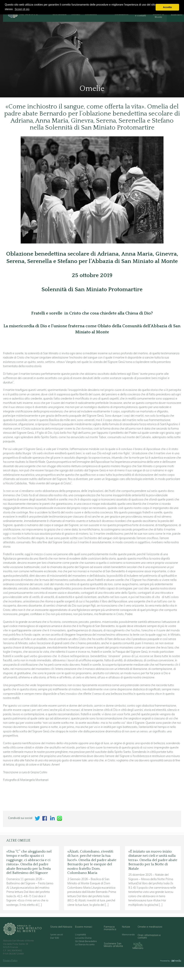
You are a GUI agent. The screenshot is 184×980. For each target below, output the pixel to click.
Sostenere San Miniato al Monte (113, 945)
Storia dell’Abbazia (61, 927)
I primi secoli (57, 935)
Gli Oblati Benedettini (86, 941)
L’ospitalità (80, 935)
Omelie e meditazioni (150, 927)
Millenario (138, 948)
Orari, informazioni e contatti (149, 936)
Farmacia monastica (110, 928)
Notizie (126, 927)
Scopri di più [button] (22, 9)
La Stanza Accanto (85, 944)
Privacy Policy (10, 960)
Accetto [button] (167, 7)
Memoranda (128, 935)
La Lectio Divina (83, 938)
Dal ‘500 (55, 938)
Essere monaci (84, 927)
